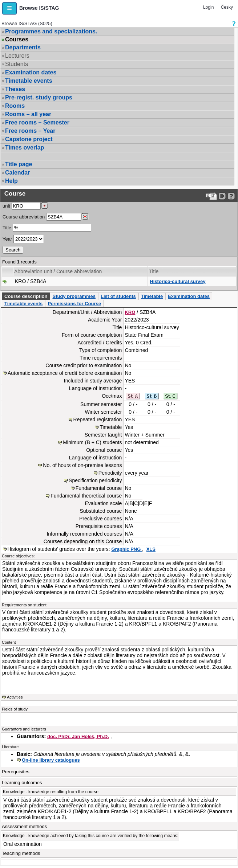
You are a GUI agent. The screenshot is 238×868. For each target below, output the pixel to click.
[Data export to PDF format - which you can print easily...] (211, 196)
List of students (118, 296)
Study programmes (74, 296)
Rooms (15, 106)
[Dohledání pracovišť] (45, 206)
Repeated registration (98, 419)
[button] (9, 8)
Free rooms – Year (30, 131)
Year (7, 239)
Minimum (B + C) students (92, 442)
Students (17, 64)
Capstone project (29, 139)
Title (7, 228)
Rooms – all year (28, 114)
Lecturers (17, 56)
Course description (26, 296)
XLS (151, 549)
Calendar (17, 173)
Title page (19, 164)
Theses (15, 89)
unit (6, 206)
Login (208, 7)
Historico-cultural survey (178, 281)
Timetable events (29, 81)
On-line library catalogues (51, 760)
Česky (227, 7)
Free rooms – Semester (37, 122)
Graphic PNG (127, 549)
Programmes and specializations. (51, 31)
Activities (15, 697)
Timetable (152, 296)
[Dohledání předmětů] (85, 217)
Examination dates (31, 72)
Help (11, 181)
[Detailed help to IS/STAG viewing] (231, 196)
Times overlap (25, 148)
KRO (130, 312)
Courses (17, 40)
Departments (23, 47)
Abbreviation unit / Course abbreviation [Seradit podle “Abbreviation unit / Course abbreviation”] (58, 271)
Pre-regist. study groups (39, 97)
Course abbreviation (24, 217)
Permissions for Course (74, 304)
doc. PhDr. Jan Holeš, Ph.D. (78, 736)
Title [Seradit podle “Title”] (154, 271)
